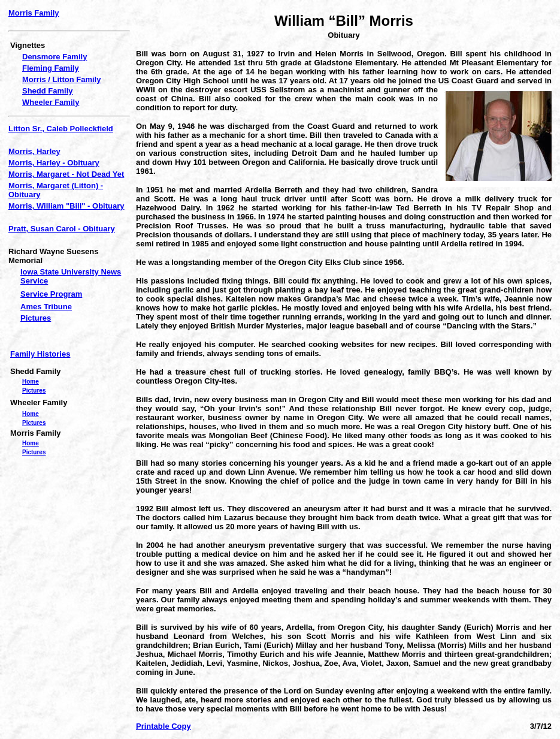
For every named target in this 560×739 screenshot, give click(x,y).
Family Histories (40, 354)
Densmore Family (55, 57)
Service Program (51, 294)
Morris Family (34, 13)
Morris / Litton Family (61, 79)
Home (31, 381)
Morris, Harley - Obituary (54, 163)
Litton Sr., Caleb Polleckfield (61, 129)
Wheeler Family (51, 102)
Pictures (36, 318)
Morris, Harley (34, 151)
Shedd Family (48, 91)
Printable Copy (164, 726)
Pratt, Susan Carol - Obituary (62, 229)
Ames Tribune (46, 307)
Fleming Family (51, 68)
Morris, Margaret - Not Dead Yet (66, 174)
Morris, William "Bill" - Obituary (66, 206)
